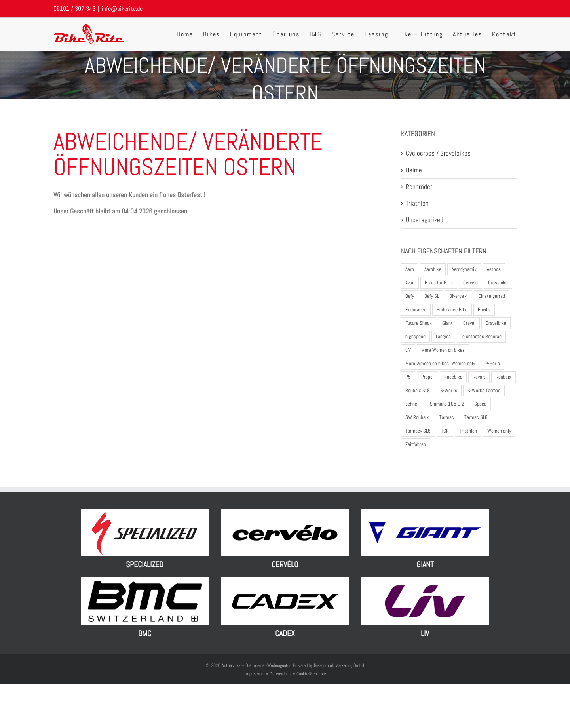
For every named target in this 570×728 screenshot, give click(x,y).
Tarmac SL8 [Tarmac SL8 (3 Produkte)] (476, 417)
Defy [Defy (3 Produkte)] (410, 296)
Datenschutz (281, 674)
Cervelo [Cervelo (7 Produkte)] (470, 283)
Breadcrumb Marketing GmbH (339, 665)
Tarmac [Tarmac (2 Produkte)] (447, 417)
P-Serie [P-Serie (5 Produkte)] (493, 363)
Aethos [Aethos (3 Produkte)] (494, 269)
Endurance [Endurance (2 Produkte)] (416, 310)
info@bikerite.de (122, 9)
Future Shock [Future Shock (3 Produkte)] (419, 323)
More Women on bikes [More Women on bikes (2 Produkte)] (443, 350)
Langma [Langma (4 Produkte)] (443, 336)
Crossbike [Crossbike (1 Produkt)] (498, 283)
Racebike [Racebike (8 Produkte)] (453, 377)
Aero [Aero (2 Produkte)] (410, 269)
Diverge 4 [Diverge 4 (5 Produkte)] (459, 296)
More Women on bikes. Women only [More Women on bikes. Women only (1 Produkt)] (440, 363)
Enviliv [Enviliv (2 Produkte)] (484, 310)
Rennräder (419, 187)
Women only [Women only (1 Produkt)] (499, 431)
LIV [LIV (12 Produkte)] (408, 350)
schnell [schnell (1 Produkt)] (412, 404)
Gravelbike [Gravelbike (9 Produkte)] (496, 323)
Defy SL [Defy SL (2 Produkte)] (432, 296)
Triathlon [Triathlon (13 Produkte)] (468, 431)
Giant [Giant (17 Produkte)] (447, 323)
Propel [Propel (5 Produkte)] (427, 377)
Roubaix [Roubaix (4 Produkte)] (503, 377)
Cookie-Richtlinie (311, 674)
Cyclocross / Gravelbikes (438, 153)
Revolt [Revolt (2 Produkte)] (479, 377)
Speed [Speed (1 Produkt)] (480, 404)
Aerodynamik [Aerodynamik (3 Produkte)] (464, 269)
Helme (414, 170)
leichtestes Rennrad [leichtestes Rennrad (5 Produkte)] (481, 336)
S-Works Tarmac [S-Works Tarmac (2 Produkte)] (484, 390)
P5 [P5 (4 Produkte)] (408, 377)
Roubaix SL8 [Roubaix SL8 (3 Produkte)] (418, 390)
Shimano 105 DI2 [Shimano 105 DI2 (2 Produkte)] (447, 404)
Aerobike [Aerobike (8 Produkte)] (433, 269)
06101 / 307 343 (74, 9)
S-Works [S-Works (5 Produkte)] (449, 390)
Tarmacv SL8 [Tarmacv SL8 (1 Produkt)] (418, 431)
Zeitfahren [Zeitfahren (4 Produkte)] (416, 444)
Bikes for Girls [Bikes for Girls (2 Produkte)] (439, 283)
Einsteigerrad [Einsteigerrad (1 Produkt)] (492, 296)
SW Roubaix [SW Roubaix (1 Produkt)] (417, 417)
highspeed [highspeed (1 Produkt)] (415, 336)
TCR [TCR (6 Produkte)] (445, 431)
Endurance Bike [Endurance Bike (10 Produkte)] (452, 310)
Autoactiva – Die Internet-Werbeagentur (256, 665)
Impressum (255, 674)
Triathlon (417, 203)
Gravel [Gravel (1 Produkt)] (469, 323)
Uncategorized (425, 220)
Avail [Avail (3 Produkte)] (410, 283)
